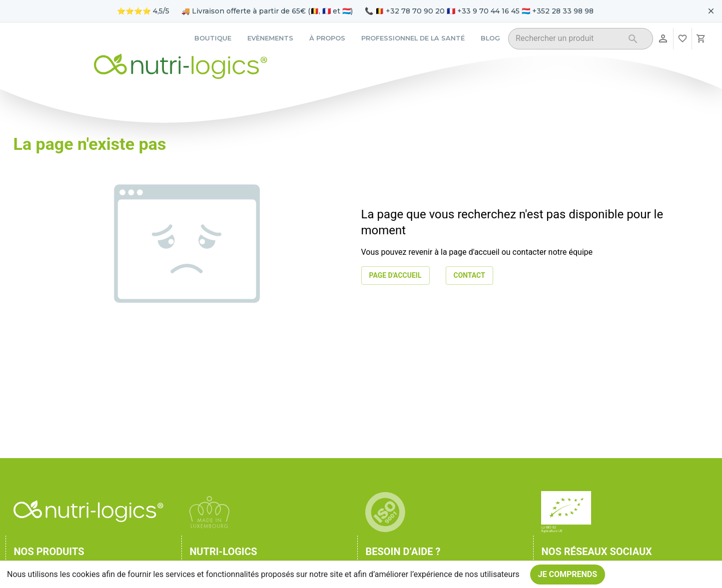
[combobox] (568, 40)
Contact (469, 276)
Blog (490, 38)
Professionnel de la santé (413, 38)
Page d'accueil (395, 276)
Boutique (213, 38)
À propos (327, 38)
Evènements (270, 38)
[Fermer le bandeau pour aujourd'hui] (711, 11)
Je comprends (568, 575)
